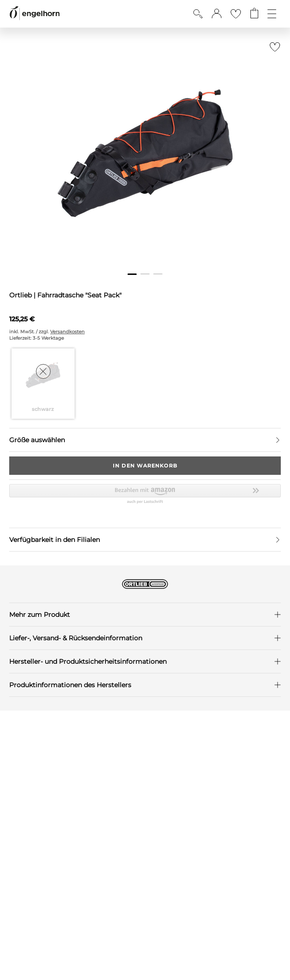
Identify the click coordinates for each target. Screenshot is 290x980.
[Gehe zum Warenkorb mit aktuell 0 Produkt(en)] (254, 14)
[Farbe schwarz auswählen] (43, 384)
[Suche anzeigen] (198, 14)
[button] (217, 14)
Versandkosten (67, 332)
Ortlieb (21, 295)
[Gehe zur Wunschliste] (236, 14)
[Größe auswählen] (145, 440)
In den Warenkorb (145, 466)
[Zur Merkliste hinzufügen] (273, 49)
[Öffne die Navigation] (272, 14)
